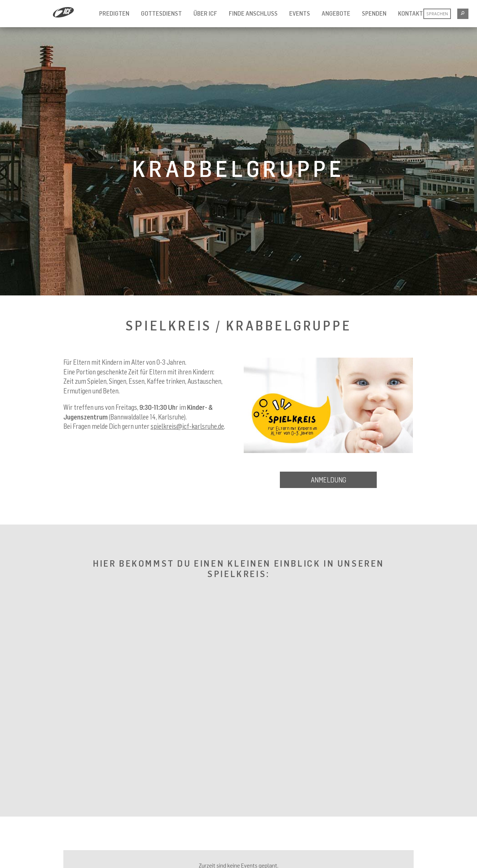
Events (300, 13)
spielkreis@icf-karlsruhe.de (187, 426)
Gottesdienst (161, 13)
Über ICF (205, 13)
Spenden (374, 13)
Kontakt (410, 13)
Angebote (336, 13)
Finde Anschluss (253, 13)
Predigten (114, 13)
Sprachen (437, 14)
